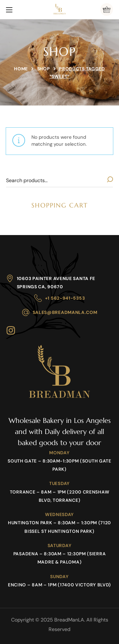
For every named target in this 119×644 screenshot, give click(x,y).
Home (21, 69)
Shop (44, 69)
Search (109, 181)
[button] (107, 10)
